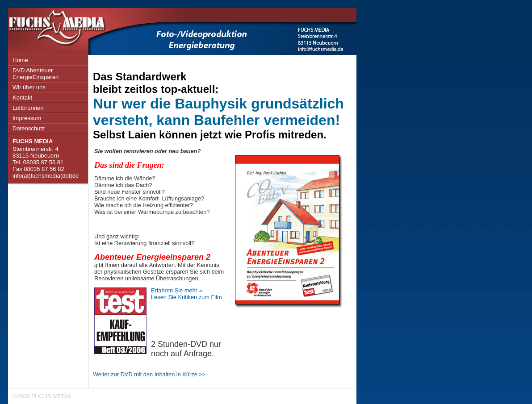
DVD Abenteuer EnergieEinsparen (36, 74)
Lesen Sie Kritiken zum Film (186, 297)
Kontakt (22, 98)
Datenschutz (29, 128)
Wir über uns (29, 87)
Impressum (27, 118)
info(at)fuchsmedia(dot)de (46, 176)
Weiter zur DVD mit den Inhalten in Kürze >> (149, 374)
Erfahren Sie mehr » (177, 290)
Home (20, 60)
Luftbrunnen (28, 108)
